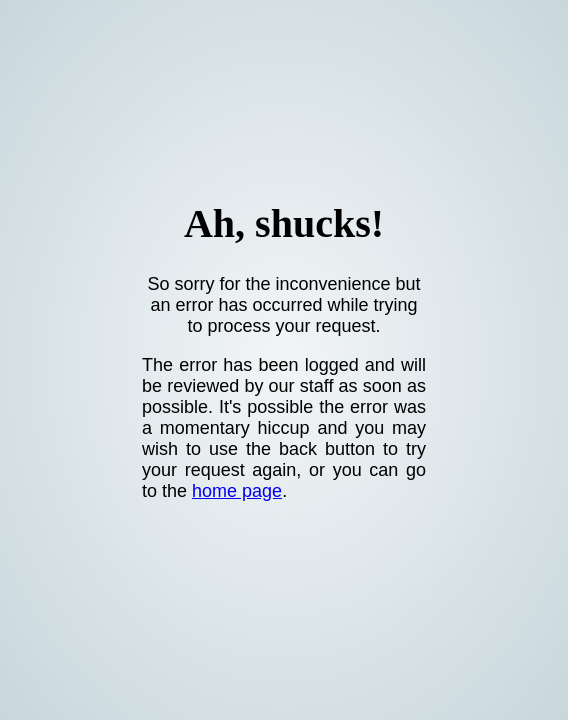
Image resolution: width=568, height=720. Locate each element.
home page (237, 491)
